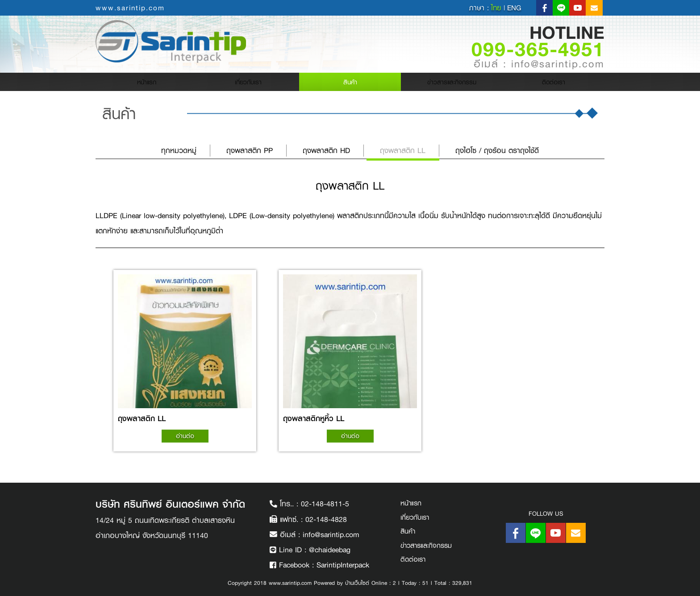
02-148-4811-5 (325, 504)
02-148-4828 (326, 519)
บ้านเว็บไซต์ (357, 583)
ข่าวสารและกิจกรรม (452, 84)
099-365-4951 (538, 49)
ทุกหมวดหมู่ (179, 151)
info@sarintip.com (331, 535)
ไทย (497, 8)
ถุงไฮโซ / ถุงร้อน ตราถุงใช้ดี (497, 151)
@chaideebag (330, 550)
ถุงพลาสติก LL (403, 151)
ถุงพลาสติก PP (250, 151)
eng (514, 8)
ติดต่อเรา (554, 84)
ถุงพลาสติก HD (326, 151)
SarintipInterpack (343, 565)
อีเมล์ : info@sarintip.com (539, 64)
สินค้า (350, 84)
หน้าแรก (163, 84)
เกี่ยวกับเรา (248, 84)
